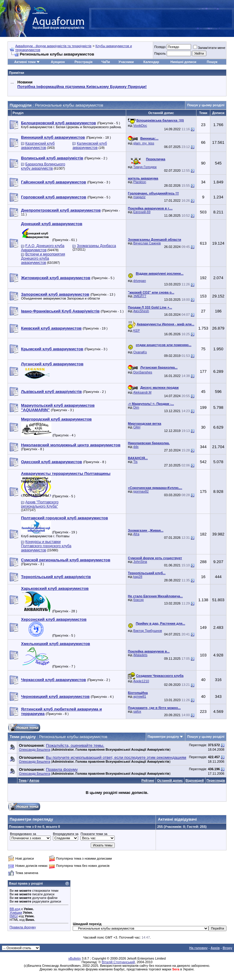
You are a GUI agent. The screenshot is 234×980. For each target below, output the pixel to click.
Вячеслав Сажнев (147, 243)
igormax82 (141, 491)
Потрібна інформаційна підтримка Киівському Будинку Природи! (82, 87)
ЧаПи (106, 62)
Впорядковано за (23, 834)
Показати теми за (94, 834)
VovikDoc (140, 125)
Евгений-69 (142, 212)
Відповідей (195, 780)
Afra (136, 534)
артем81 (140, 696)
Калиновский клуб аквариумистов (90, 146)
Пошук (212, 62)
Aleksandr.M (143, 392)
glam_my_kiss (144, 143)
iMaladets (140, 655)
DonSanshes (143, 372)
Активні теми (25, 62)
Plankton (140, 182)
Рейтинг (148, 780)
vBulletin (74, 958)
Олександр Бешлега (35, 749)
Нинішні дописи (183, 62)
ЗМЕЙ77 (140, 296)
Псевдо (160, 47)
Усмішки (16, 912)
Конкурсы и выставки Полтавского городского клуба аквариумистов (46, 546)
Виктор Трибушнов (148, 631)
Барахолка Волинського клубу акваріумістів (43, 166)
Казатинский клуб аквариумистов (38, 146)
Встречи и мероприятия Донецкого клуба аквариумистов (43, 258)
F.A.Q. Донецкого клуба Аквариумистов (43, 248)
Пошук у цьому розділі (206, 105)
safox (137, 711)
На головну (198, 948)
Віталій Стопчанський (118, 962)
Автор (34, 780)
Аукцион (58, 62)
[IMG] (14, 916)
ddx (136, 447)
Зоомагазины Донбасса (96, 246)
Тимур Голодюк (145, 167)
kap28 (138, 577)
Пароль (160, 53)
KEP (137, 330)
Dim (136, 407)
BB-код (15, 909)
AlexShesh (141, 311)
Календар (151, 62)
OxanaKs (140, 352)
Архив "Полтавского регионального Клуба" (40, 504)
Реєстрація (84, 62)
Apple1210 (141, 681)
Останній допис (170, 780)
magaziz (140, 197)
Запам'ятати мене (209, 48)
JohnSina (140, 562)
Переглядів (216, 780)
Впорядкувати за (66, 834)
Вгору (227, 948)
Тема (23, 780)
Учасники (126, 62)
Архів (215, 948)
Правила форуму (23, 927)
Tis (135, 462)
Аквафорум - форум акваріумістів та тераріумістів (53, 46)
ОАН (137, 427)
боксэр (139, 600)
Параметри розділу (164, 737)
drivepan (140, 281)
